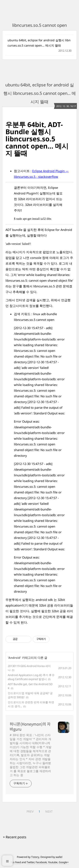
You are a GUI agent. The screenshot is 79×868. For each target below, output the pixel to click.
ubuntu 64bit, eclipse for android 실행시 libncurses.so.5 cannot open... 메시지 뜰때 (39, 43)
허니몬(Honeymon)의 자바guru (30, 727)
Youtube (53, 862)
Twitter (30, 862)
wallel (59, 857)
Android (14, 658)
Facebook (41, 862)
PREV (30, 811)
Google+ (64, 862)
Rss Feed (16, 862)
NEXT (49, 811)
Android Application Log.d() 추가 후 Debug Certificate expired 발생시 (31, 677)
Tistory (35, 857)
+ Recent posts (15, 837)
